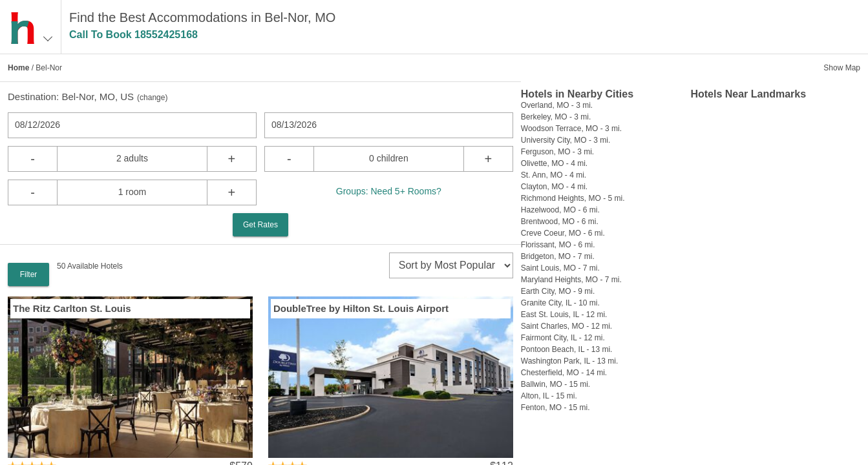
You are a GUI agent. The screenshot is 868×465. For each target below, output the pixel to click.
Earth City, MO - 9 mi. (558, 291)
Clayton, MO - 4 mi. (554, 187)
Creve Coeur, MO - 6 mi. (563, 233)
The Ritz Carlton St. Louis (72, 308)
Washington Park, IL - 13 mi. (570, 361)
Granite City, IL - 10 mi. (560, 303)
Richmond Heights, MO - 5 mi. (573, 198)
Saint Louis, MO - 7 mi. (560, 268)
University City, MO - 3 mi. (566, 140)
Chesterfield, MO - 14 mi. (564, 373)
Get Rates (260, 225)
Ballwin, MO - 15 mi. (556, 384)
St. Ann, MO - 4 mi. (554, 175)
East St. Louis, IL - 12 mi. (564, 315)
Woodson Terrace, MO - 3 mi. (571, 129)
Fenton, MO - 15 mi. (556, 408)
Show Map (842, 68)
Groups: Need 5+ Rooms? (389, 191)
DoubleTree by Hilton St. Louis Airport (361, 308)
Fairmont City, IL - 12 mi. (563, 338)
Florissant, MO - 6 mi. (558, 245)
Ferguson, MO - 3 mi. (557, 152)
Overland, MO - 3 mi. (557, 105)
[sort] (451, 265)
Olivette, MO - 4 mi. (554, 163)
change (152, 98)
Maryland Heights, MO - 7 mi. (571, 280)
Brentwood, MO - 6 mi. (560, 222)
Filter (29, 274)
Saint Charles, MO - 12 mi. (566, 326)
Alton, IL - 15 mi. (549, 396)
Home (18, 68)
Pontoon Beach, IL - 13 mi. (567, 349)
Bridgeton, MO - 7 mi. (558, 256)
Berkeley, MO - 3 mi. (556, 117)
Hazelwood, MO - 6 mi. (560, 210)
